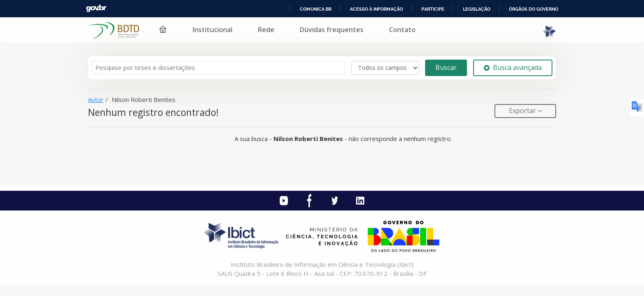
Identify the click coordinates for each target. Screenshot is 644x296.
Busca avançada (513, 67)
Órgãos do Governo (534, 9)
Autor (96, 99)
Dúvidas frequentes (332, 30)
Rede (266, 30)
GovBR (96, 8)
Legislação (477, 9)
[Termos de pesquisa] (218, 68)
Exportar (523, 111)
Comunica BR (316, 9)
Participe (433, 9)
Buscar (446, 67)
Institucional (213, 30)
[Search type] (385, 68)
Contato (402, 30)
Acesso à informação (376, 9)
